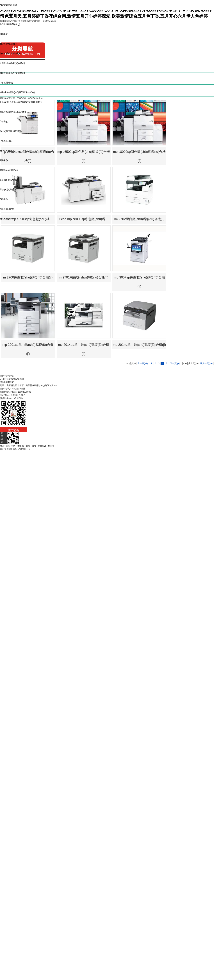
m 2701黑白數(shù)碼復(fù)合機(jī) (84, 277)
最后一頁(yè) (206, 363)
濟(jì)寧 (51, 446)
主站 (13, 446)
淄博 (34, 446)
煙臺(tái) (42, 446)
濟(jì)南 (20, 446)
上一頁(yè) (143, 363)
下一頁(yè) (175, 363)
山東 (28, 446)
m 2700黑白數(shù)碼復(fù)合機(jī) (28, 277)
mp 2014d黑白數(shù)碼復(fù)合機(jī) (139, 345)
